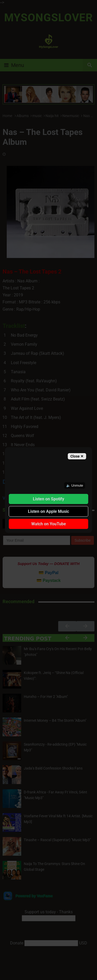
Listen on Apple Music (48, 511)
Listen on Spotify (48, 499)
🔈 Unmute (75, 485)
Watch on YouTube (49, 524)
